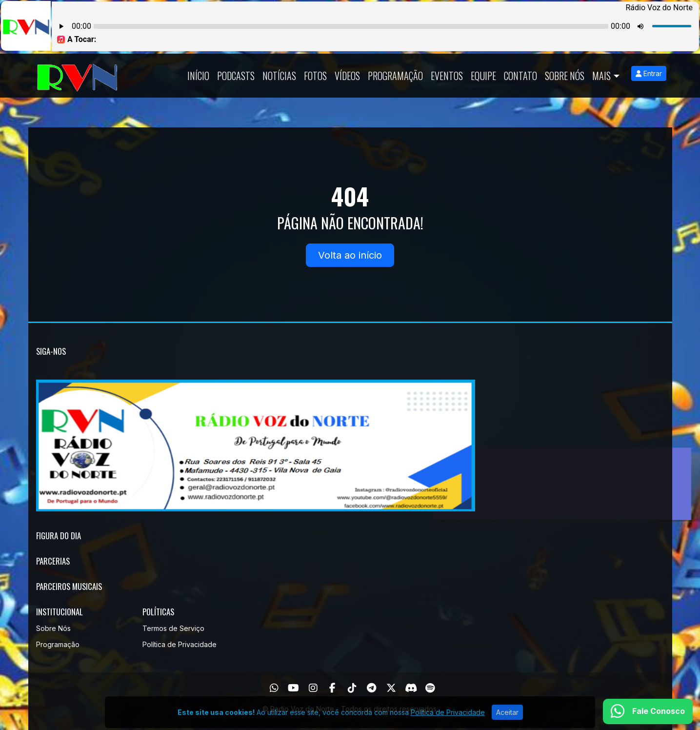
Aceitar (507, 721)
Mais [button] (601, 76)
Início (198, 76)
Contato (520, 76)
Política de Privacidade (180, 644)
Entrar (649, 73)
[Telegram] (371, 688)
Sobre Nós (565, 76)
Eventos (447, 76)
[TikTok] (352, 688)
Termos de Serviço (173, 628)
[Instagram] (313, 688)
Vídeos (347, 76)
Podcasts (236, 76)
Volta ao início (350, 255)
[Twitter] (391, 688)
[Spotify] (430, 688)
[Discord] (411, 688)
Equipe (483, 76)
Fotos (315, 76)
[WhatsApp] (274, 688)
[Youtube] (293, 688)
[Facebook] (332, 688)
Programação (395, 76)
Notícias (279, 76)
